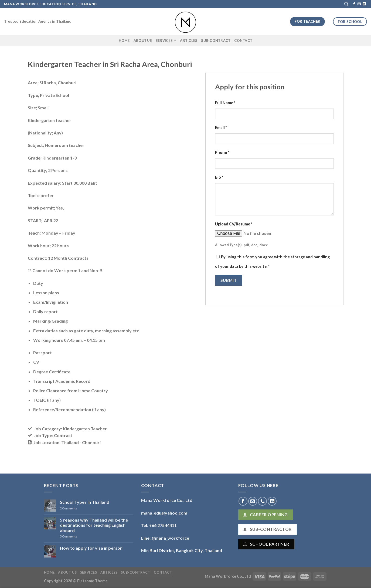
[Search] (346, 4)
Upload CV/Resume (234, 224)
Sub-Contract (216, 40)
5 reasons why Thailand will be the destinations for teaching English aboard (94, 525)
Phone (222, 152)
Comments (69, 508)
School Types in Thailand (85, 502)
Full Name (225, 103)
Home (124, 40)
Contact (243, 40)
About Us (143, 40)
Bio (219, 177)
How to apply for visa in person (91, 548)
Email (221, 128)
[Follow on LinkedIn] (364, 4)
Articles (189, 40)
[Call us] (262, 501)
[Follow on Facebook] (354, 4)
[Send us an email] (359, 4)
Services (166, 41)
